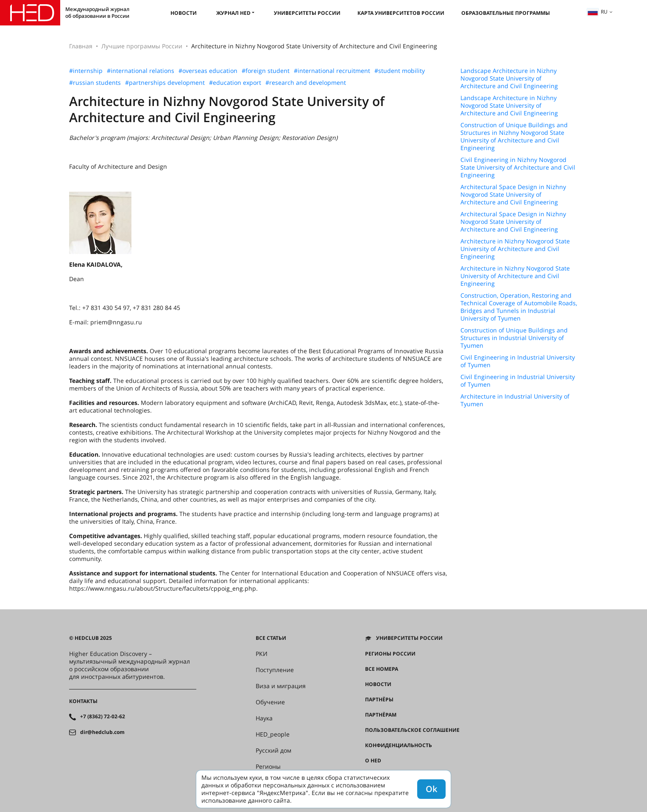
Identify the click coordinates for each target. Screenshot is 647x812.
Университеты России (307, 13)
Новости (184, 13)
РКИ (262, 654)
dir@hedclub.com (102, 732)
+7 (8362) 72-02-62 (103, 717)
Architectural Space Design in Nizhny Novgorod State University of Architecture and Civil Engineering (513, 195)
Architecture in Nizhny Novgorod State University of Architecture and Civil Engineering (515, 249)
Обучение (270, 702)
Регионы (268, 767)
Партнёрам (381, 715)
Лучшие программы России (142, 46)
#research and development (306, 83)
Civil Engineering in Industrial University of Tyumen (518, 361)
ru (597, 12)
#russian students (95, 83)
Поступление (275, 670)
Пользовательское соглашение (412, 730)
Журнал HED (233, 13)
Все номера (382, 669)
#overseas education (208, 71)
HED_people (273, 734)
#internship (86, 71)
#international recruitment (332, 71)
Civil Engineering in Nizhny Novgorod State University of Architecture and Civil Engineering (518, 167)
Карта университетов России (401, 13)
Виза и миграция (281, 686)
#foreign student (266, 71)
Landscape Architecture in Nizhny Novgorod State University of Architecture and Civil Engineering (509, 78)
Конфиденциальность (399, 745)
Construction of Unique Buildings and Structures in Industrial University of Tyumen (514, 338)
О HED (373, 761)
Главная (81, 46)
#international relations (141, 71)
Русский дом (273, 751)
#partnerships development (165, 83)
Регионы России (390, 654)
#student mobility (400, 71)
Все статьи (271, 638)
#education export (235, 83)
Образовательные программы (506, 13)
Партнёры (379, 700)
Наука (264, 718)
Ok (431, 789)
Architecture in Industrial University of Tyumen (515, 400)
